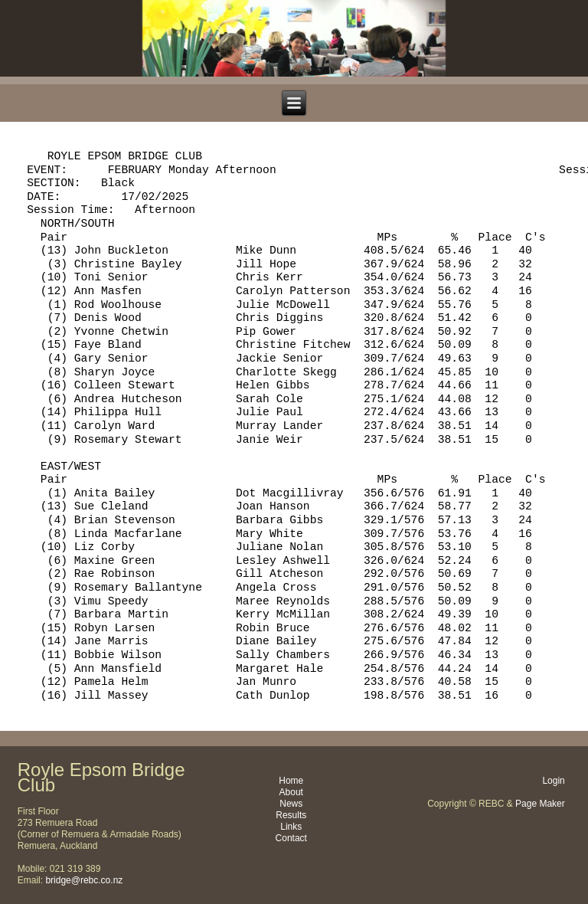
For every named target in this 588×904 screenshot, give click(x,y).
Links (291, 827)
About (291, 792)
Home (291, 781)
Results (291, 815)
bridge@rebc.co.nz (84, 880)
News (291, 804)
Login (553, 781)
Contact (291, 838)
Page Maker (540, 804)
